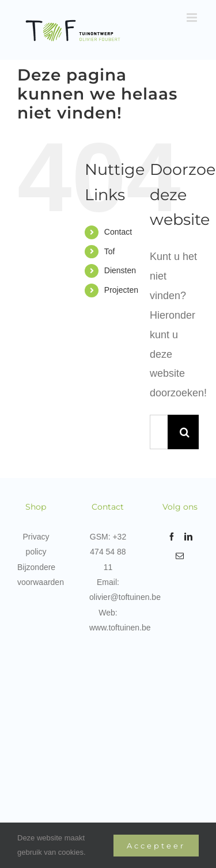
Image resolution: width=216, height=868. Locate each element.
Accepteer (156, 846)
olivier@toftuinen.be (125, 597)
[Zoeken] (185, 432)
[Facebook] (172, 537)
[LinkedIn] (188, 537)
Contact (118, 232)
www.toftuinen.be (120, 628)
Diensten (120, 270)
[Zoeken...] (159, 432)
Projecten (121, 290)
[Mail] (180, 556)
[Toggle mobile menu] (193, 18)
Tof (110, 251)
